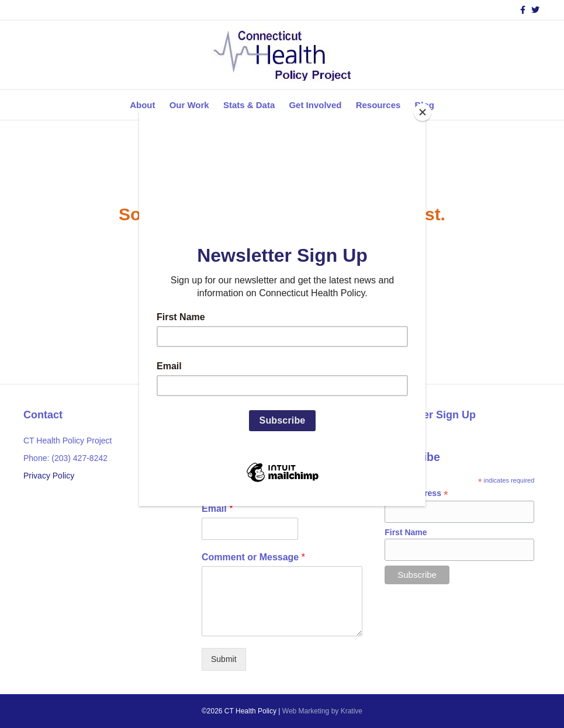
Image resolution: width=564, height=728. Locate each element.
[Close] (423, 112)
